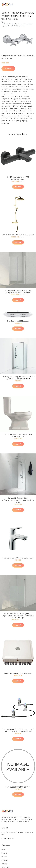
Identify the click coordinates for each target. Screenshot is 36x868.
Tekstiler (4, 864)
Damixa (28, 56)
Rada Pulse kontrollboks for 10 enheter (18, 673)
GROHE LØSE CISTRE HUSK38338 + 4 (18, 787)
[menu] (32, 4)
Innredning (5, 860)
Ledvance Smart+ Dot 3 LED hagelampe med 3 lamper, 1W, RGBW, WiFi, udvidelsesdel (18, 730)
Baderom (13, 56)
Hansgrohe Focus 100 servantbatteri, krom (18, 558)
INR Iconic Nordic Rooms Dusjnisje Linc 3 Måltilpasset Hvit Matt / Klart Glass (18, 292)
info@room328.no (7, 839)
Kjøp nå (8, 68)
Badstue (4, 853)
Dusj (33, 56)
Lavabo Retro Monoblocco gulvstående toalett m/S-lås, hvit (18, 435)
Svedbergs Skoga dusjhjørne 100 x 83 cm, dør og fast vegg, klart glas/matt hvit (18, 378)
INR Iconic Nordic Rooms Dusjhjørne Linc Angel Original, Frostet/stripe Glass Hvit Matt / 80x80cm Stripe (18, 616)
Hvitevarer (5, 857)
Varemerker (21, 56)
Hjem (3, 22)
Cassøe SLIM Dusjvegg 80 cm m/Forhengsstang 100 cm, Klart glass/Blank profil (18, 500)
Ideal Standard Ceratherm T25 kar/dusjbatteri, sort (18, 178)
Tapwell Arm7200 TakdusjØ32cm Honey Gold (18, 235)
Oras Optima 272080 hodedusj (18, 321)
